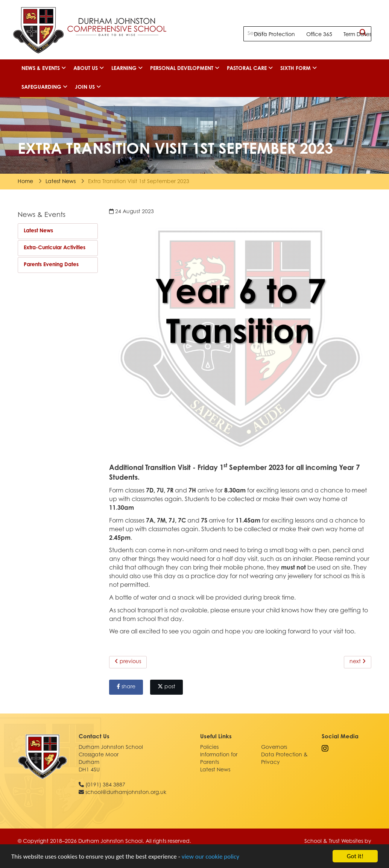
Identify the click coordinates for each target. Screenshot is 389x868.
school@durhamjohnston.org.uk (126, 793)
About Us (89, 68)
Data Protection (274, 35)
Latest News (61, 182)
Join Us (88, 87)
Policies (209, 748)
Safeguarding (44, 87)
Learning (127, 68)
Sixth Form (299, 68)
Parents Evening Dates (51, 265)
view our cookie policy (210, 858)
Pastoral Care (250, 68)
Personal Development (185, 68)
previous (128, 662)
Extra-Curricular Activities (55, 248)
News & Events (44, 68)
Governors (274, 748)
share (126, 687)
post (166, 687)
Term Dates (357, 35)
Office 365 (319, 35)
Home (25, 182)
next (358, 662)
